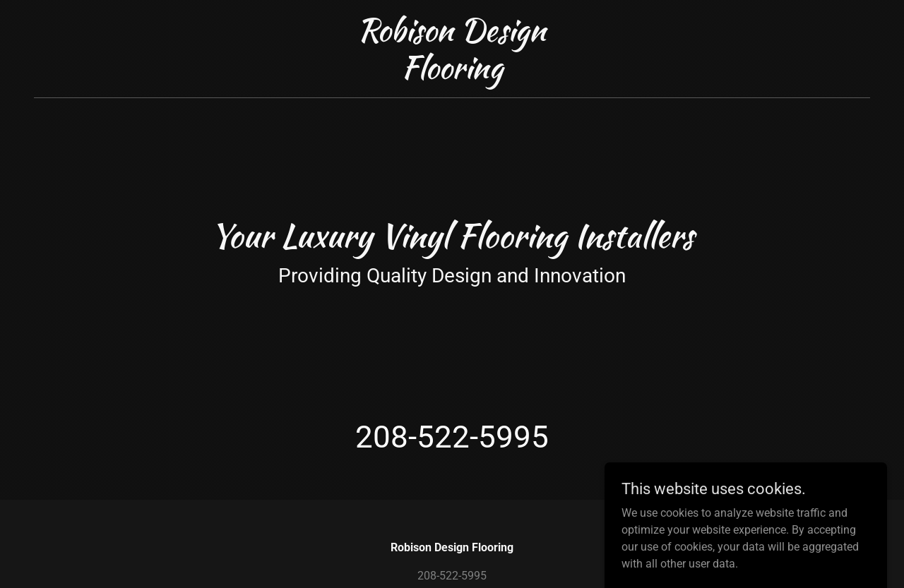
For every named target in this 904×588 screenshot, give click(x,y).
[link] (452, 74)
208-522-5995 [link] (452, 437)
